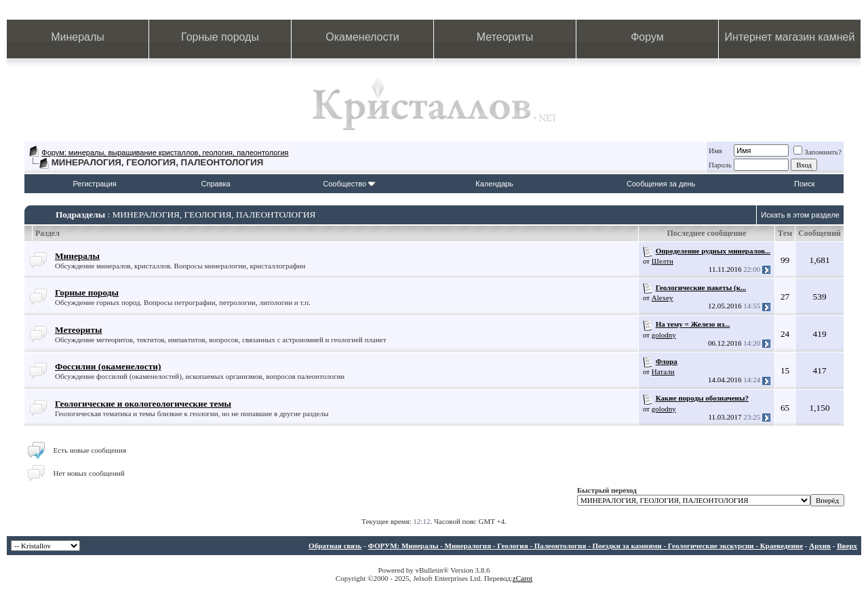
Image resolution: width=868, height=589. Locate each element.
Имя (715, 150)
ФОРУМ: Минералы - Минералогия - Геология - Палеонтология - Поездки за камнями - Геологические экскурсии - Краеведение (585, 546)
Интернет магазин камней (790, 37)
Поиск (804, 184)
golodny (664, 335)
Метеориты (505, 37)
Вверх (847, 546)
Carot (524, 578)
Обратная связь (335, 546)
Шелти (663, 261)
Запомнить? (817, 152)
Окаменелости (362, 37)
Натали (663, 371)
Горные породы (220, 37)
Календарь (494, 184)
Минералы (78, 37)
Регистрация (94, 184)
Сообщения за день (661, 184)
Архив (820, 546)
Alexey (663, 298)
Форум (647, 37)
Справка (216, 184)
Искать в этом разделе (800, 215)
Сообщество (349, 184)
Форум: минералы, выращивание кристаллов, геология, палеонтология (165, 153)
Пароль (720, 165)
